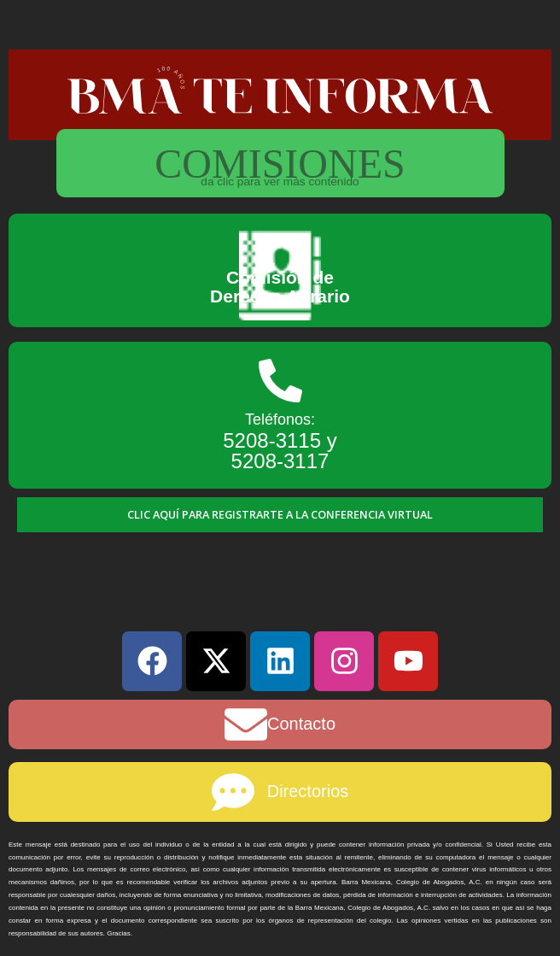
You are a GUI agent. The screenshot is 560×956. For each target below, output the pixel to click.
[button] (280, 515)
